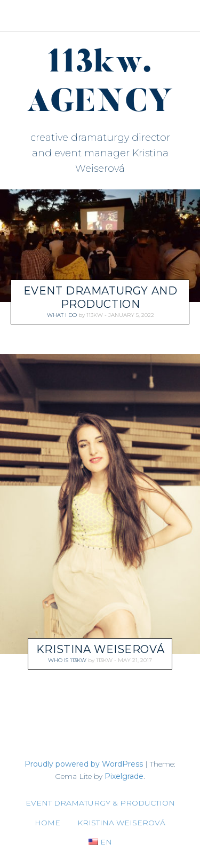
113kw (95, 315)
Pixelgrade (124, 776)
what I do (62, 315)
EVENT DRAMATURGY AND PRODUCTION (101, 297)
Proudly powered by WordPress (84, 764)
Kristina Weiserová (100, 649)
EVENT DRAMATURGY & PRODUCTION (100, 803)
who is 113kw (67, 660)
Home (47, 823)
